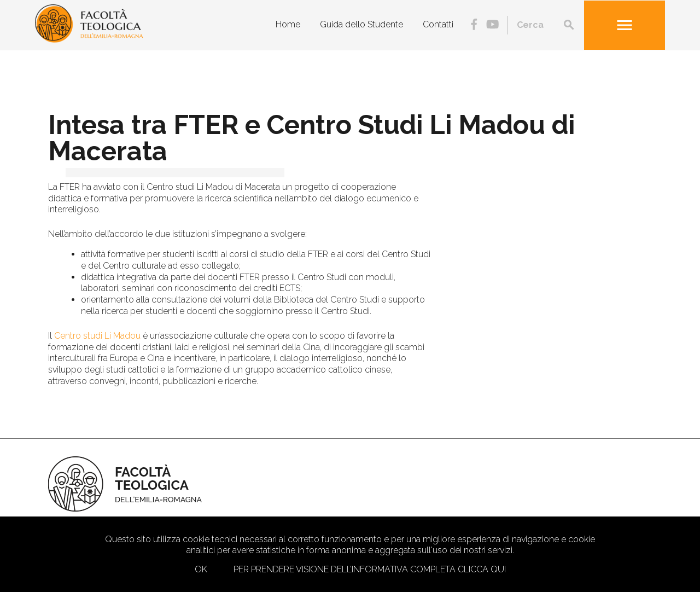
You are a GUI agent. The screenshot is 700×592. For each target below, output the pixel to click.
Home (288, 24)
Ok (201, 569)
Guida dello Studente (361, 24)
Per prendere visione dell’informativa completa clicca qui (370, 569)
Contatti (438, 24)
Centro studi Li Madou (97, 336)
